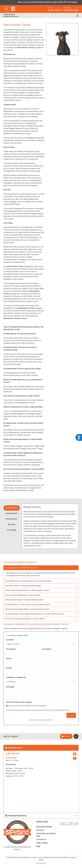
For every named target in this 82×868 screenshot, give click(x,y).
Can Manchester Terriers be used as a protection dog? (28, 581)
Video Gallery (42, 843)
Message (10, 687)
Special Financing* (44, 827)
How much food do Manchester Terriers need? (25, 619)
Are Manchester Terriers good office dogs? (23, 586)
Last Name (47, 649)
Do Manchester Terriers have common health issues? (28, 604)
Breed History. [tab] (12, 508)
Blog (38, 846)
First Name (11, 649)
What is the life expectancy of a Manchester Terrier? (27, 590)
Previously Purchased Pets (46, 835)
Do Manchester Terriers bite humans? (21, 568)
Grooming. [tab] (12, 530)
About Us (40, 830)
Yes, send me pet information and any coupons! (27, 706)
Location (10, 640)
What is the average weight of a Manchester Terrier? (27, 609)
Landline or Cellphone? (16, 677)
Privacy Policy (41, 863)
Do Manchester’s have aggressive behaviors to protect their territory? (35, 614)
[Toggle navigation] (6, 9)
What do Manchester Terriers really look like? (24, 600)
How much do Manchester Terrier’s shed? (23, 595)
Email (9, 659)
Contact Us (41, 839)
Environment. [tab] (12, 519)
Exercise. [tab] (12, 524)
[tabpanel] (50, 526)
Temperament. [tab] (12, 513)
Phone (9, 668)
